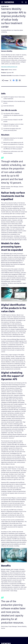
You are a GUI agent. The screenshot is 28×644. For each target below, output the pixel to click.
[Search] (22, 2)
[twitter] (11, 80)
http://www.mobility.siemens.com (9, 67)
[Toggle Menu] (2, 2)
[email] (20, 80)
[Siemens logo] (9, 2)
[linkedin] (17, 80)
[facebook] (14, 80)
